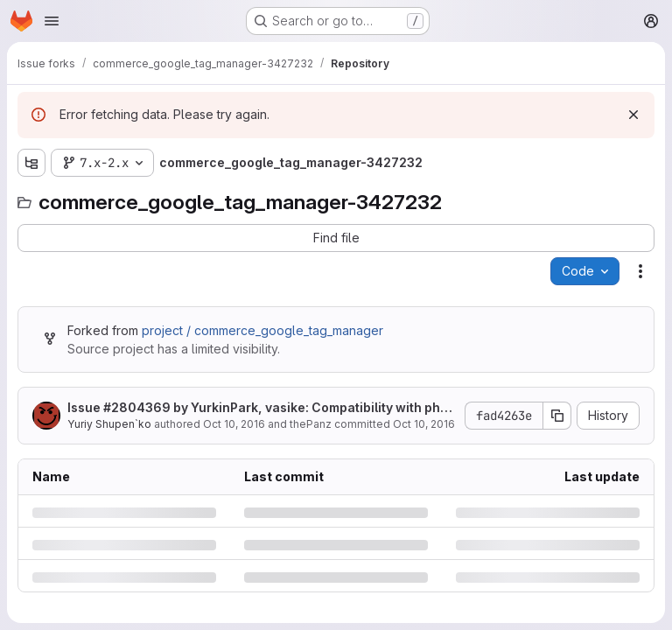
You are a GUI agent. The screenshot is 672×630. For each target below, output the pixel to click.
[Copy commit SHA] (557, 416)
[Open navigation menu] (52, 21)
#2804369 (137, 407)
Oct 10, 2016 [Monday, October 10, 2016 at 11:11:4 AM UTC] (234, 424)
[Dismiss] (633, 115)
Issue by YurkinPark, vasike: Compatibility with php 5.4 (258, 408)
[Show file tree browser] (31, 163)
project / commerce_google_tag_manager (262, 330)
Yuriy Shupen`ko (109, 424)
